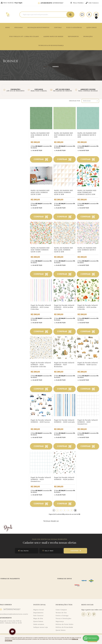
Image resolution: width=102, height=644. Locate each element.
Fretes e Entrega (62, 616)
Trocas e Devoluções (64, 619)
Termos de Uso (61, 613)
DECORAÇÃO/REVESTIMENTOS (38, 28)
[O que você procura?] (70, 15)
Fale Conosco (94, 3)
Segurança (60, 621)
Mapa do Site (38, 619)
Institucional (40, 605)
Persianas (19, 28)
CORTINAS (58, 28)
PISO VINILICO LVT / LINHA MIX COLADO (24, 36)
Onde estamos (39, 624)
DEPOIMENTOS (73, 36)
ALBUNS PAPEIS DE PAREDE (53, 36)
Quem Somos (38, 621)
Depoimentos (38, 613)
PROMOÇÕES (88, 36)
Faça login (18, 3)
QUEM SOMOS (92, 28)
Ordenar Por (75, 101)
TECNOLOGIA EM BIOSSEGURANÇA (51, 45)
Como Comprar (61, 610)
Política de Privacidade (64, 627)
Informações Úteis (64, 605)
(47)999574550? (58, 3)
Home (8, 28)
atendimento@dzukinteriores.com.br (14, 614)
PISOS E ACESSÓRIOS (74, 28)
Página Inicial (39, 610)
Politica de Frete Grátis (65, 624)
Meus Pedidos (78, 3)
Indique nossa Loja (41, 627)
